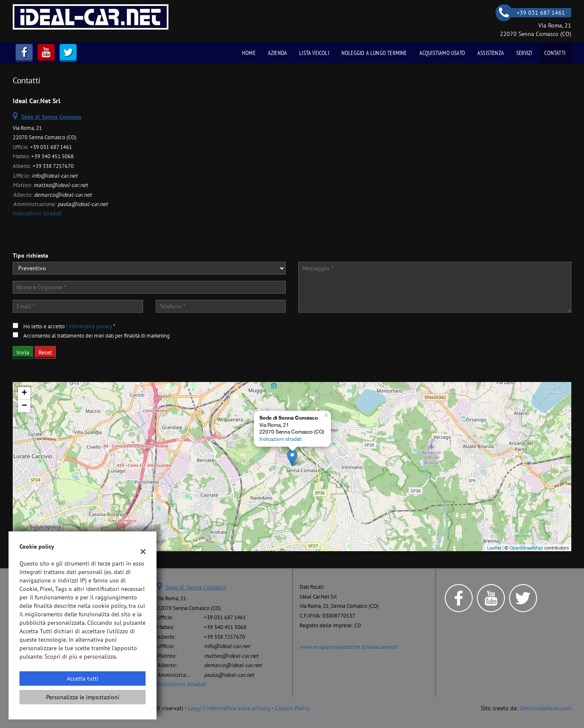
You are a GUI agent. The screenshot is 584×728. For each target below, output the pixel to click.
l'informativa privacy (89, 326)
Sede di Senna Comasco (196, 587)
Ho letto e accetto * (69, 326)
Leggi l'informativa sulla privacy (229, 708)
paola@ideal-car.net (83, 204)
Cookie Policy (292, 708)
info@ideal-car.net (54, 176)
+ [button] (24, 393)
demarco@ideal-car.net (63, 195)
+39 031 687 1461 (51, 147)
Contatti (555, 53)
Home (249, 53)
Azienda (277, 53)
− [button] (24, 406)
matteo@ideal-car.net (61, 185)
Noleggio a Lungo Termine (374, 53)
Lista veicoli (314, 53)
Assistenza (491, 53)
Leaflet (494, 548)
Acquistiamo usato (442, 53)
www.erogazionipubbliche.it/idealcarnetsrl (349, 647)
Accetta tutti (83, 679)
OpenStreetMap (526, 548)
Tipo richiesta (30, 255)
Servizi (524, 53)
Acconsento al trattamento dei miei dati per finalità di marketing (96, 335)
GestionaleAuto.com (545, 708)
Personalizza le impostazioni (83, 697)
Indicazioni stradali (37, 213)
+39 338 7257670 (53, 166)
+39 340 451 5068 (52, 156)
